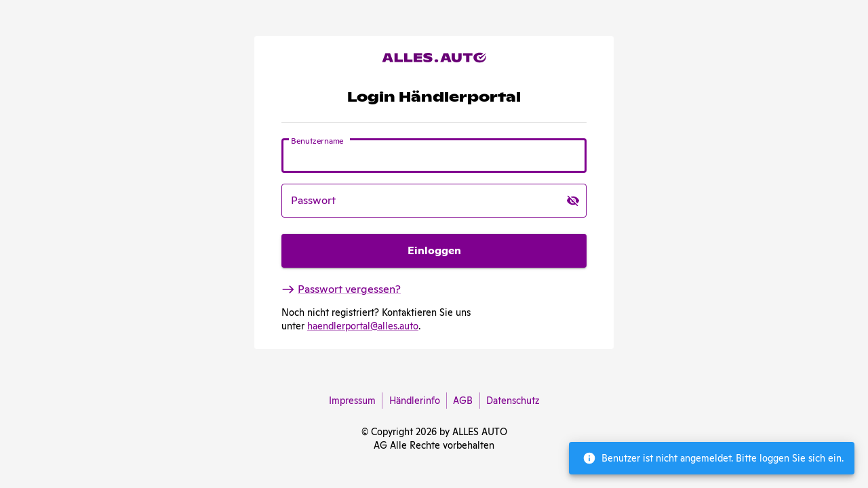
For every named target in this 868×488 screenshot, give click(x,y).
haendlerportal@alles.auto (363, 326)
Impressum (355, 401)
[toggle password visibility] (573, 201)
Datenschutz (510, 401)
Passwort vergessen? (341, 289)
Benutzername (317, 141)
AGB (463, 401)
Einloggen (434, 251)
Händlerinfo (414, 401)
